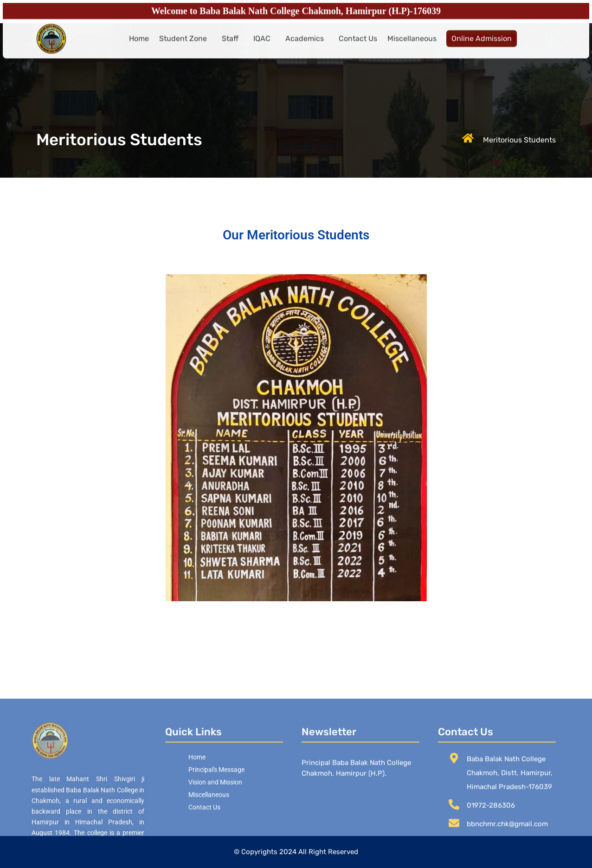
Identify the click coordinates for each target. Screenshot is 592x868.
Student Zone (183, 43)
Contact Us (358, 43)
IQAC (262, 43)
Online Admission (482, 43)
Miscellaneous (412, 43)
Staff (230, 43)
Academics (305, 43)
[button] (185, 43)
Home (139, 43)
